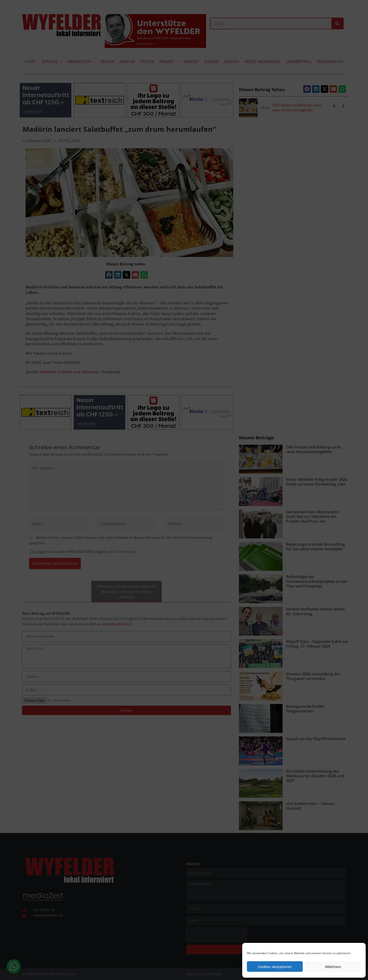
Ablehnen (333, 967)
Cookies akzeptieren (275, 967)
